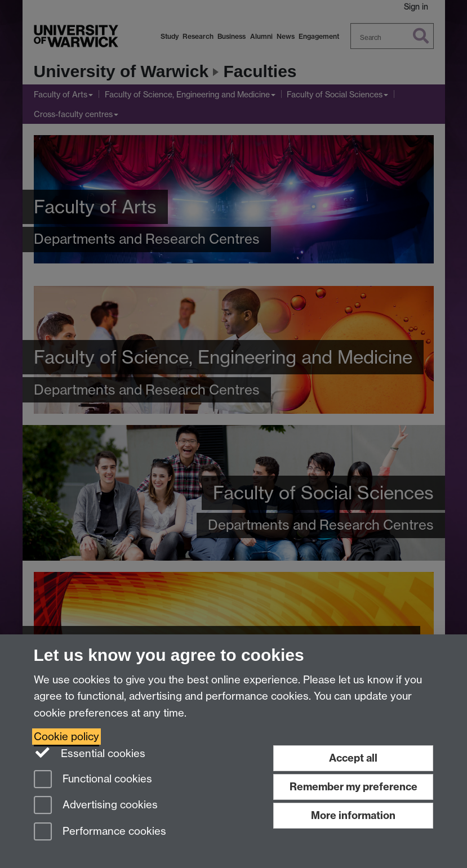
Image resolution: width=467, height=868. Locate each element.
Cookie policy (66, 737)
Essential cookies (90, 753)
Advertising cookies (96, 806)
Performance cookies (100, 832)
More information (353, 815)
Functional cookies (93, 780)
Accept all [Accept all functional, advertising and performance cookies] (353, 758)
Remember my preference (353, 787)
